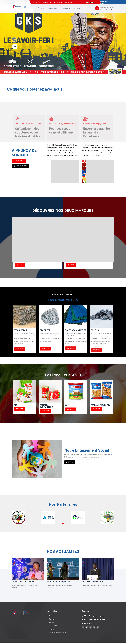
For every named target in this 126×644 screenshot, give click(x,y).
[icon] (83, 627)
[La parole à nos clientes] (28, 569)
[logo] (19, 6)
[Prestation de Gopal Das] (63, 569)
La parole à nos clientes (23, 581)
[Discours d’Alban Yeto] (98, 569)
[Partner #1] (19, 517)
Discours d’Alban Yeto (92, 581)
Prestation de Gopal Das (59, 581)
